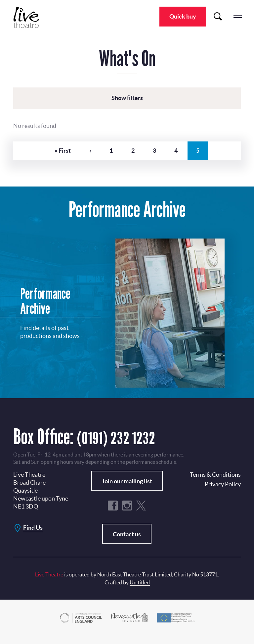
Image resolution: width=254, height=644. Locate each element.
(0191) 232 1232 (124, 444)
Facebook (113, 513)
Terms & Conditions (215, 482)
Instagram (127, 513)
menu (237, 17)
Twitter (141, 513)
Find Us (33, 535)
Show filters (127, 98)
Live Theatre (30, 17)
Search (218, 17)
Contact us (127, 542)
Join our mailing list (127, 489)
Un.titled (140, 590)
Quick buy (183, 16)
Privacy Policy (223, 492)
